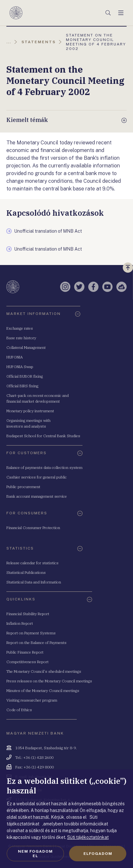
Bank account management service (37, 496)
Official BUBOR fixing (25, 376)
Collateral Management (26, 347)
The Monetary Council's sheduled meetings (44, 671)
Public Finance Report (25, 652)
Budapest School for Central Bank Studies (43, 436)
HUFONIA (15, 357)
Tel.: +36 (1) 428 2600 (34, 757)
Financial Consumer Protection (33, 528)
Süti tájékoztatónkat (88, 837)
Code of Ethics (19, 710)
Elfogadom (98, 854)
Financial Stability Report (28, 614)
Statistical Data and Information (34, 582)
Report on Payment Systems (31, 633)
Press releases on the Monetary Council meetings (49, 681)
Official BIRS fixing (22, 386)
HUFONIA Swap (20, 367)
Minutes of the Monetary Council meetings (43, 691)
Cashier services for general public (37, 477)
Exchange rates (20, 328)
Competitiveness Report (27, 662)
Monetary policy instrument (30, 411)
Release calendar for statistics (32, 563)
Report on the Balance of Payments (36, 643)
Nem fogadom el (35, 854)
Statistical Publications (26, 572)
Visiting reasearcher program (32, 700)
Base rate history (21, 338)
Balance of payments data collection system (44, 467)
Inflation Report (20, 623)
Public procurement (23, 487)
